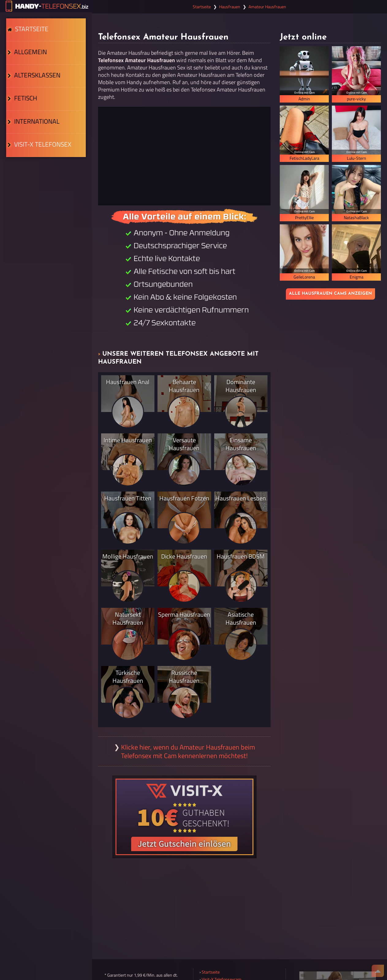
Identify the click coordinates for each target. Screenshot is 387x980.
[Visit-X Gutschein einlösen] (184, 817)
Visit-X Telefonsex (37, 172)
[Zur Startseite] (46, 6)
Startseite (30, 32)
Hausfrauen (230, 7)
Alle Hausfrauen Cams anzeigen (330, 294)
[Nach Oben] (378, 971)
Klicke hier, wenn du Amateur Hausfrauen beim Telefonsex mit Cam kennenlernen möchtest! (188, 751)
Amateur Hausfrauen (267, 7)
